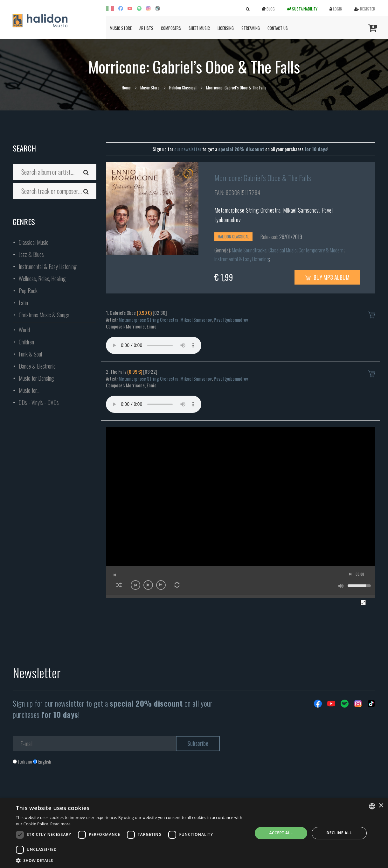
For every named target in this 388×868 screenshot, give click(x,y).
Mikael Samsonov (301, 210)
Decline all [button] (339, 833)
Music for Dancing (36, 378)
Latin (23, 303)
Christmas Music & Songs (44, 315)
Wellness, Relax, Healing (42, 279)
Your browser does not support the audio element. (154, 345)
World (24, 330)
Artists (146, 28)
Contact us (278, 28)
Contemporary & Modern (322, 250)
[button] (131, 860)
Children (26, 342)
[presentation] (61, 791)
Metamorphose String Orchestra (248, 210)
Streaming (251, 28)
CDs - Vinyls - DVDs (39, 402)
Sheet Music (199, 28)
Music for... (29, 390)
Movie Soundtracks (249, 250)
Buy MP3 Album (327, 277)
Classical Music (34, 242)
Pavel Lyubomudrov (231, 320)
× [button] (381, 806)
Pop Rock (28, 291)
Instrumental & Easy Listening (48, 266)
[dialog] (194, 833)
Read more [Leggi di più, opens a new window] (60, 824)
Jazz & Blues (31, 254)
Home (126, 88)
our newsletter (188, 149)
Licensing (226, 28)
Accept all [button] (281, 833)
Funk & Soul (30, 354)
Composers (171, 28)
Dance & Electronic (37, 366)
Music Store (121, 28)
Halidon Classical (183, 88)
